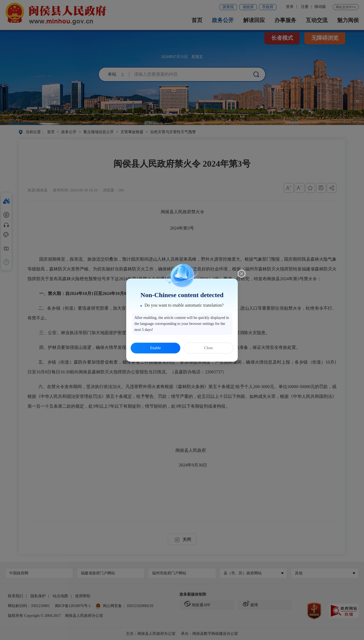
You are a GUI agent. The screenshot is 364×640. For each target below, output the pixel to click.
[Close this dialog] (242, 274)
